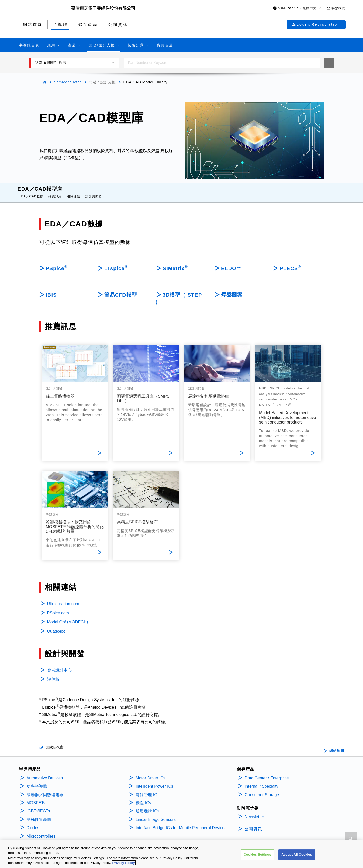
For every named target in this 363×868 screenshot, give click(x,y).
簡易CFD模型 (121, 290)
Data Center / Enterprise (267, 773)
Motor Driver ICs (150, 773)
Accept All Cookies (297, 855)
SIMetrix (175, 263)
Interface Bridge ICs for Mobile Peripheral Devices (181, 823)
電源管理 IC (146, 790)
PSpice (57, 263)
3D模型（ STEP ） (178, 293)
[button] (297, 8)
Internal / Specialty (262, 781)
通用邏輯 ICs (147, 806)
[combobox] (222, 63)
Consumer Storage (262, 790)
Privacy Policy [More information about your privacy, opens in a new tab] (124, 863)
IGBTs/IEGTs (38, 806)
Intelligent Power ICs (154, 781)
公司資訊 (253, 824)
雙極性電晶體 (39, 814)
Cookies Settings (257, 855)
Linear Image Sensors (156, 814)
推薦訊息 (55, 191)
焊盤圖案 (232, 290)
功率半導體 (37, 781)
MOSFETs (36, 798)
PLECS (290, 263)
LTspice (116, 263)
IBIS (51, 290)
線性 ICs (143, 798)
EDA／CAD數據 (31, 191)
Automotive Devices (45, 773)
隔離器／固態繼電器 (45, 790)
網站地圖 (337, 746)
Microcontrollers (41, 831)
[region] (181, 854)
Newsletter (254, 812)
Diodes (33, 823)
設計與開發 (94, 191)
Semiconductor (68, 82)
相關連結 (74, 191)
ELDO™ (231, 263)
